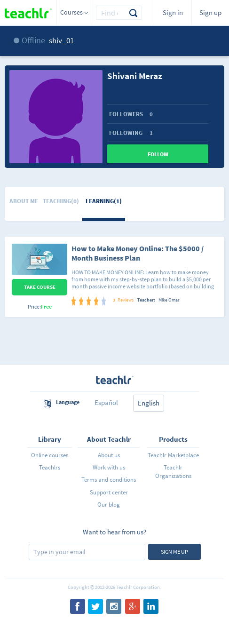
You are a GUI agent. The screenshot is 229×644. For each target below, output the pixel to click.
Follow (158, 154)
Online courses (50, 455)
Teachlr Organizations (173, 472)
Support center (109, 492)
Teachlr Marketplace (173, 455)
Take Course (40, 287)
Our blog (109, 505)
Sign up (210, 12)
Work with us (109, 467)
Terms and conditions (109, 480)
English (149, 403)
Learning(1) (104, 201)
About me (24, 201)
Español (106, 402)
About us (109, 455)
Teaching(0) (61, 201)
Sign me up (174, 552)
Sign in (173, 12)
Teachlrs (50, 467)
